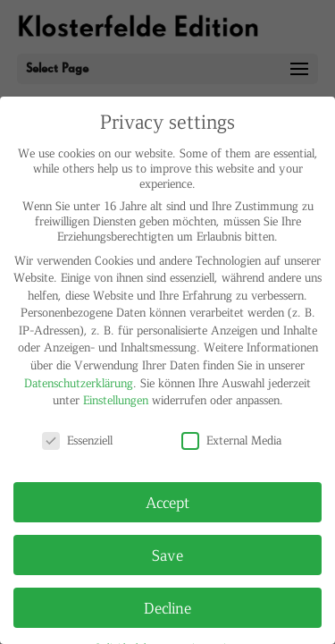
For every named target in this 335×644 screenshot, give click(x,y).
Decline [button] (167, 607)
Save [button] (167, 555)
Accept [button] (167, 502)
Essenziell (77, 440)
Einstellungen (116, 399)
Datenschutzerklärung (79, 382)
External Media (231, 440)
